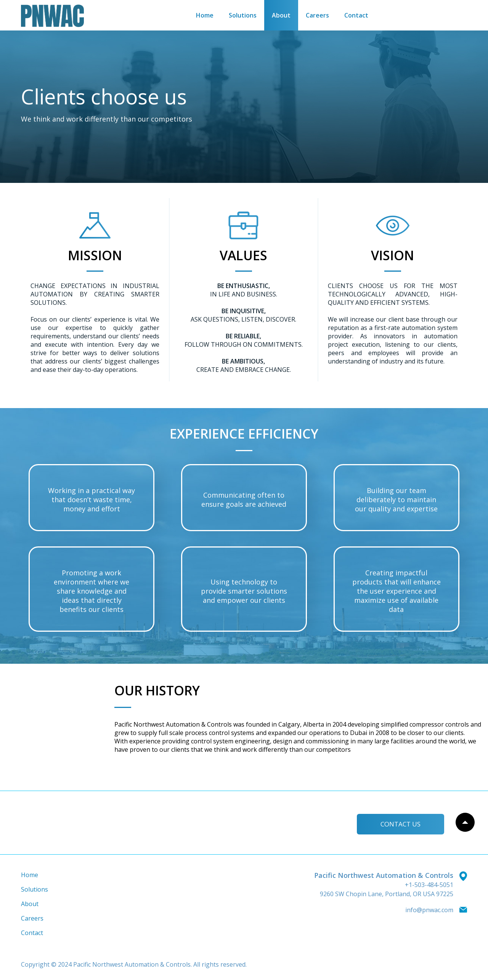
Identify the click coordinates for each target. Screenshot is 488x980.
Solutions (243, 15)
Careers (317, 15)
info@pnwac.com (429, 910)
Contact (356, 15)
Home (205, 15)
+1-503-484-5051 (429, 885)
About (281, 15)
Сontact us (398, 823)
